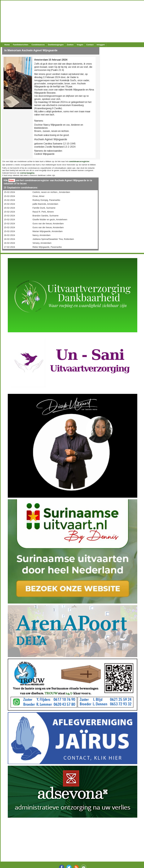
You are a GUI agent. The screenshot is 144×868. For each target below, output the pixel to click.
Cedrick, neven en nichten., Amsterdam (51, 192)
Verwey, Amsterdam (42, 243)
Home (7, 45)
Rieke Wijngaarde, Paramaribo (47, 247)
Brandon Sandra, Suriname (45, 216)
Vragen (80, 45)
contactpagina (27, 173)
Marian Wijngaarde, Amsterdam (48, 231)
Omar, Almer (38, 196)
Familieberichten (21, 45)
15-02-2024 (10, 192)
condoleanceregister (79, 161)
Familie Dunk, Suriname (44, 208)
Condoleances (38, 45)
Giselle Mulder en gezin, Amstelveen (50, 220)
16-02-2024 (10, 235)
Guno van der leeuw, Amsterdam (48, 224)
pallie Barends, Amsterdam (45, 204)
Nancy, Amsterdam (41, 235)
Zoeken (70, 45)
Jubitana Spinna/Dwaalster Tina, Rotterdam (53, 239)
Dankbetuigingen (56, 45)
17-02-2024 (10, 247)
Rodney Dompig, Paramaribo (46, 200)
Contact (90, 45)
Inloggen (101, 45)
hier (12, 180)
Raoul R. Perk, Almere (43, 212)
